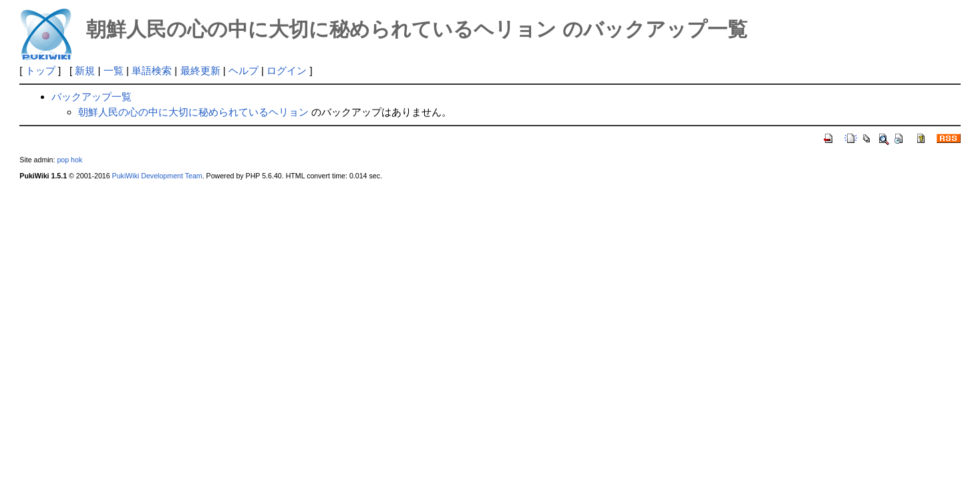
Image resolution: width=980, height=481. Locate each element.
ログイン (287, 70)
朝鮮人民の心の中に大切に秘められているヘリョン (193, 112)
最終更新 (200, 70)
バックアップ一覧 (92, 97)
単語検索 (152, 70)
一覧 (114, 70)
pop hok (69, 160)
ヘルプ (243, 70)
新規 (85, 70)
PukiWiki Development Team (157, 176)
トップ (40, 70)
